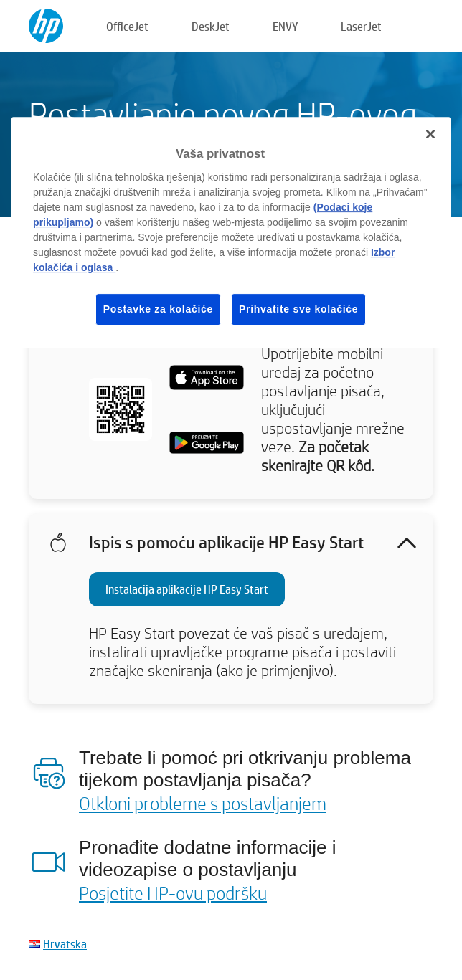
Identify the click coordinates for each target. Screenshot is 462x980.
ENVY (285, 26)
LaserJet (361, 26)
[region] (231, 232)
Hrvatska (65, 944)
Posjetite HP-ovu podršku (173, 893)
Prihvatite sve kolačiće (298, 309)
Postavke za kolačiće (158, 309)
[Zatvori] (430, 134)
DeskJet (211, 26)
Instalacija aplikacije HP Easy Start (187, 589)
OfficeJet (127, 26)
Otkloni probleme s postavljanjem (203, 803)
